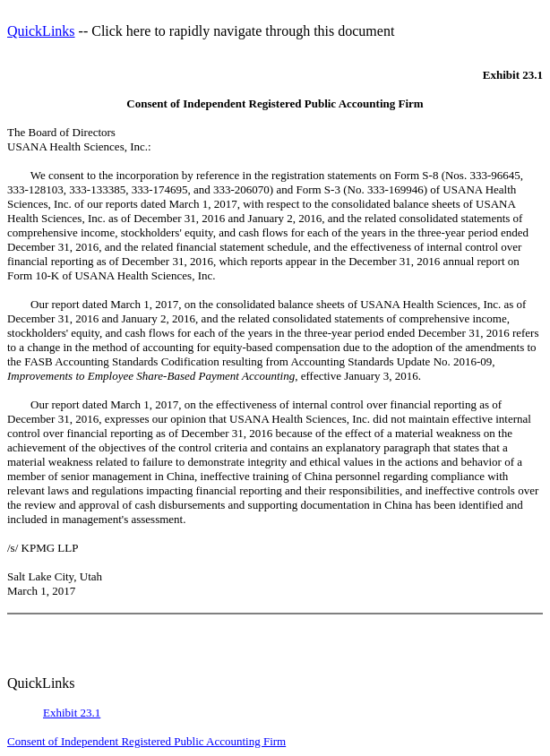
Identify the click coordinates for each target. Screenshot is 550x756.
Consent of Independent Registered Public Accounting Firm (146, 741)
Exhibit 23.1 (72, 713)
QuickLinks (41, 31)
